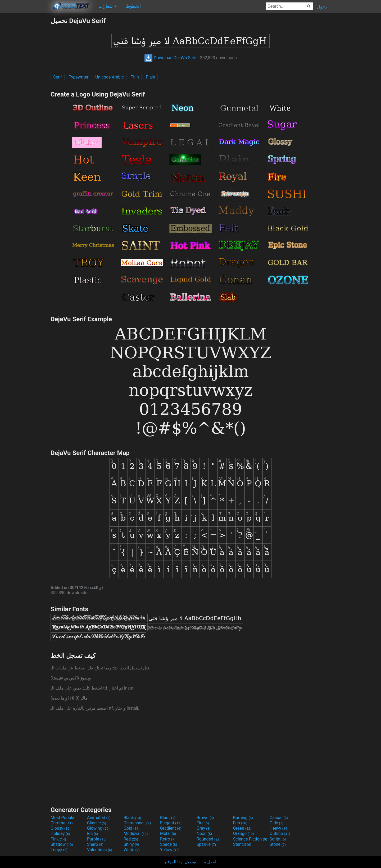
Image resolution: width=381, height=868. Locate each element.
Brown (205, 818)
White (132, 850)
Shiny (131, 844)
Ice (92, 833)
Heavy (279, 828)
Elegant (171, 823)
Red (131, 839)
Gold (132, 828)
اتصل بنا (209, 862)
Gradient (171, 828)
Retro (168, 839)
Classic (97, 823)
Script (278, 839)
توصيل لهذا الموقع (180, 862)
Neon (204, 833)
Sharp (95, 844)
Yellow (170, 850)
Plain (150, 77)
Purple (97, 839)
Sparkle (206, 844)
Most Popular (63, 818)
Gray (203, 828)
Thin (135, 77)
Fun (240, 823)
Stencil (242, 844)
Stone (278, 844)
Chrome (62, 823)
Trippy (59, 850)
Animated (99, 818)
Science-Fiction (250, 839)
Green (242, 828)
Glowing (98, 828)
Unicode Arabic (110, 77)
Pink (58, 839)
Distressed (137, 823)
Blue (168, 818)
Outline (280, 833)
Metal (168, 833)
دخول (322, 7)
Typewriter (79, 77)
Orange (244, 833)
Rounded (209, 839)
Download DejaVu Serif (170, 58)
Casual (279, 818)
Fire (203, 823)
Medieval (136, 833)
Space (169, 844)
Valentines (100, 850)
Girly (276, 823)
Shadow (62, 844)
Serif (58, 77)
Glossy (61, 828)
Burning (243, 818)
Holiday (60, 833)
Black (132, 818)
